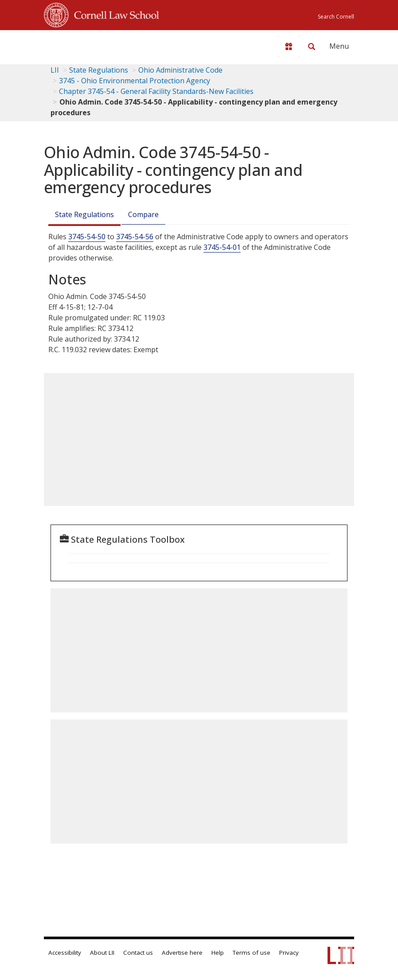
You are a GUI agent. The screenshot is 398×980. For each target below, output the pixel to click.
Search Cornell (336, 17)
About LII (102, 953)
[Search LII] (312, 47)
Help (218, 953)
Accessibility (65, 953)
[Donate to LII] (289, 47)
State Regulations (99, 70)
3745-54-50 (87, 237)
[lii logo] (78, 44)
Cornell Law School (114, 14)
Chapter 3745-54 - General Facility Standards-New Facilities (156, 91)
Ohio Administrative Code (180, 70)
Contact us (138, 953)
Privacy (289, 953)
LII (55, 70)
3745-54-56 (135, 237)
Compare (143, 214)
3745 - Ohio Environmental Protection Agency (135, 81)
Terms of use (252, 953)
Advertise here (182, 953)
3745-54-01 (222, 247)
